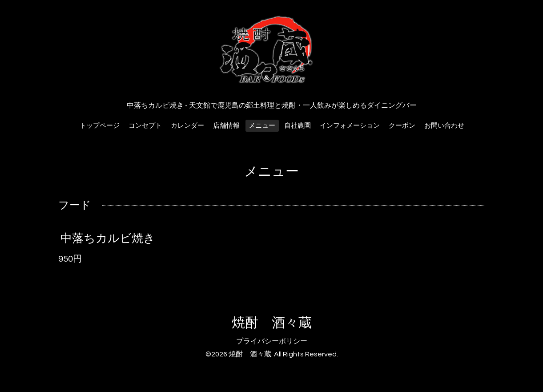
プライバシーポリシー (272, 341)
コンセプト (145, 126)
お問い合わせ (444, 126)
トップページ (100, 126)
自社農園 (298, 126)
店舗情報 (226, 126)
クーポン (402, 126)
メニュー (262, 126)
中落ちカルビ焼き (108, 238)
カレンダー (187, 126)
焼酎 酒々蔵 (272, 323)
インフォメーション (350, 126)
